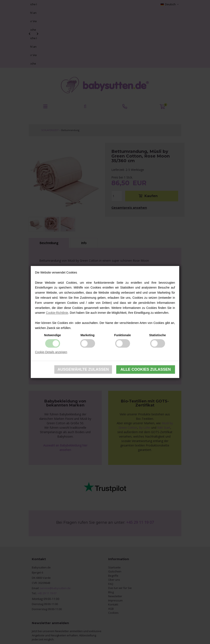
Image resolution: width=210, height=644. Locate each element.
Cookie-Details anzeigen (51, 352)
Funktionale (122, 335)
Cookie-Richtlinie (57, 313)
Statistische (157, 335)
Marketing (87, 335)
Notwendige (52, 335)
